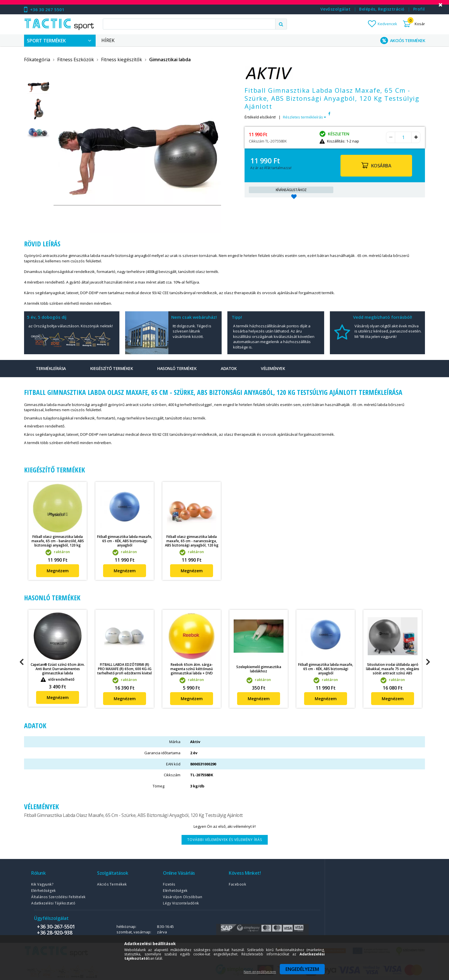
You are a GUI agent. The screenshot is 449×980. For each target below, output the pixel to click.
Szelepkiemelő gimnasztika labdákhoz (259, 669)
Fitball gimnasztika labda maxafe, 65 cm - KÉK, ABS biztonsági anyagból (125, 541)
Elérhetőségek (44, 891)
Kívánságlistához (291, 190)
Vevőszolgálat (336, 9)
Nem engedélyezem (260, 972)
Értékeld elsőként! (260, 117)
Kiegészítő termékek (112, 368)
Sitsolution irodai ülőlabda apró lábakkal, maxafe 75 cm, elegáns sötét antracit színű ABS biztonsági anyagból (393, 671)
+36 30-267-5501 (56, 926)
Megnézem (58, 571)
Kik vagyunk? (42, 884)
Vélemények (273, 368)
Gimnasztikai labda (170, 60)
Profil (419, 9)
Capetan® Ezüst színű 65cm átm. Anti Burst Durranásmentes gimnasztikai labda (58, 669)
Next (428, 662)
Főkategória (37, 60)
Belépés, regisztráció (382, 9)
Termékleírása (51, 368)
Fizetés (169, 884)
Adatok (229, 368)
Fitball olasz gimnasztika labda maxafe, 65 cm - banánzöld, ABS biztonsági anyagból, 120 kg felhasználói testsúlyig (58, 543)
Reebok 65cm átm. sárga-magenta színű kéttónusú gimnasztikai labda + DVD (192, 669)
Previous (21, 662)
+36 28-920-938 (55, 933)
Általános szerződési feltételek (58, 897)
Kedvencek (387, 24)
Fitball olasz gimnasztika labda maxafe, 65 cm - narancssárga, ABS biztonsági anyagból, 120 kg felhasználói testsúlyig (192, 543)
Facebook (237, 884)
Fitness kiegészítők (122, 60)
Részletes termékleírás (304, 117)
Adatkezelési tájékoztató (53, 903)
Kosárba (381, 166)
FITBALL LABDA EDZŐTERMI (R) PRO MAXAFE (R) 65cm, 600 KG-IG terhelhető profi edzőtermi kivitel (125, 669)
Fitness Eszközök (76, 60)
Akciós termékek (112, 884)
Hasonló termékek (177, 368)
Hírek (108, 40)
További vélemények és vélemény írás (225, 840)
